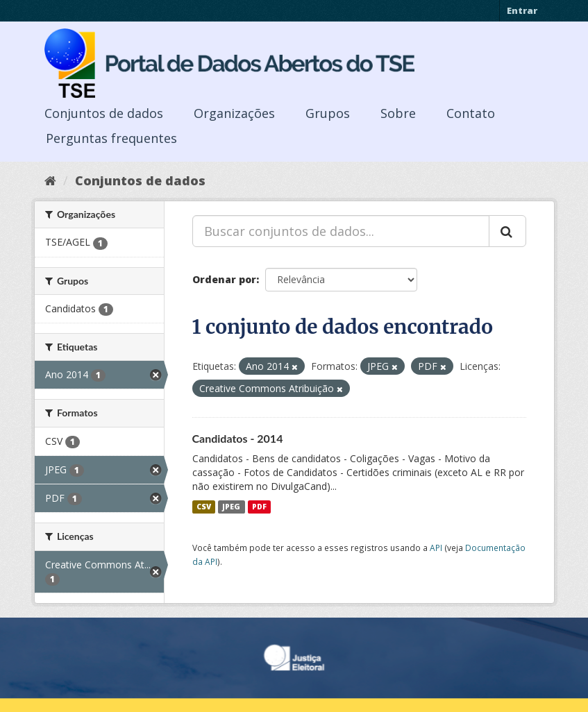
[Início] (50, 180)
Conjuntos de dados (104, 113)
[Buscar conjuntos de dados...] (341, 231)
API (436, 548)
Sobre (398, 113)
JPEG (231, 507)
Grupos (328, 113)
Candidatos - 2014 (238, 438)
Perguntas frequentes (111, 138)
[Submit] (507, 231)
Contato (471, 113)
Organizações (234, 113)
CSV (204, 507)
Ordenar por (224, 279)
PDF (259, 507)
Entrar (522, 10)
